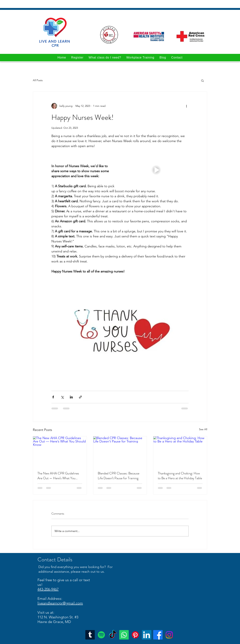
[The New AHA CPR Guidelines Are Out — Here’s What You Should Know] (60, 451)
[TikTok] (113, 635)
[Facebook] (158, 635)
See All (203, 429)
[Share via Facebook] (53, 397)
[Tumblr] (90, 635)
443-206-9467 (48, 589)
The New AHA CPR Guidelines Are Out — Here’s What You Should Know (58, 476)
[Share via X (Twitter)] (62, 397)
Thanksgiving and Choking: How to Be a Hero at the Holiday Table (180, 476)
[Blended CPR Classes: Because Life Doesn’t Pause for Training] (120, 451)
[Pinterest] (135, 635)
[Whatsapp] (124, 635)
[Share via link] (80, 397)
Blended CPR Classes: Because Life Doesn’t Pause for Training (119, 476)
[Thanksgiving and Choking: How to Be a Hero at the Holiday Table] (180, 451)
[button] (202, 80)
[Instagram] (169, 635)
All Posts (38, 80)
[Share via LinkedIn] (71, 397)
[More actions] (186, 106)
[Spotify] (101, 635)
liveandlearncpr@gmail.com (60, 603)
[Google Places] (147, 635)
